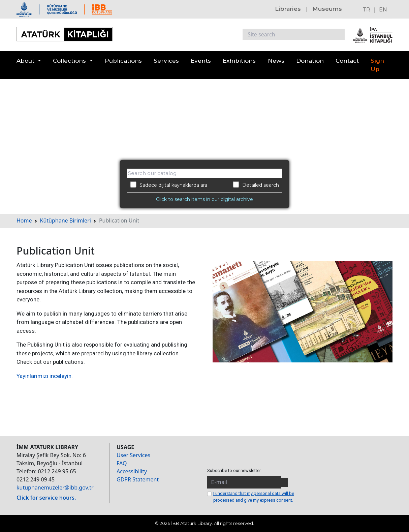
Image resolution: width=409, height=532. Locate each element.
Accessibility (132, 471)
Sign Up (377, 65)
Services (166, 61)
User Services (133, 455)
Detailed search (256, 185)
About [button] (25, 61)
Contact (347, 61)
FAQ (122, 463)
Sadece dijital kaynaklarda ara (169, 185)
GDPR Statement (138, 479)
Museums (327, 9)
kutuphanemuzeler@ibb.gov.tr (55, 487)
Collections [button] (69, 61)
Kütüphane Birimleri (66, 220)
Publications (123, 61)
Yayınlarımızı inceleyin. (45, 376)
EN (383, 10)
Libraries (288, 9)
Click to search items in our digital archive (204, 199)
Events (201, 61)
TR (366, 10)
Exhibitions (239, 61)
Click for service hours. (46, 498)
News (276, 61)
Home (24, 220)
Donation (310, 61)
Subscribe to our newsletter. (234, 470)
